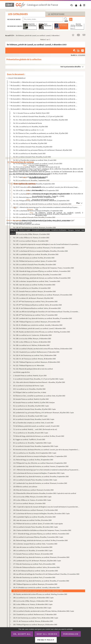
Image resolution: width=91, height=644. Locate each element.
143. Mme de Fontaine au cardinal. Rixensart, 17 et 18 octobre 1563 (35, 510)
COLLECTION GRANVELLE (17, 78)
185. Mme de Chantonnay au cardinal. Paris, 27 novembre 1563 (34, 577)
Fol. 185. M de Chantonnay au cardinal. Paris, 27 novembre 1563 (35, 315)
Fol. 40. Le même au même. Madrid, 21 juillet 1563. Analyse (33, 140)
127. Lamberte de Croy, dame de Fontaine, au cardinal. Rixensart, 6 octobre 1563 (40, 483)
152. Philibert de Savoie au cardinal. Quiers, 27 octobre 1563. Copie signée (38, 524)
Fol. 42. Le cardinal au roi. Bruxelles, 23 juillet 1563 (30, 143)
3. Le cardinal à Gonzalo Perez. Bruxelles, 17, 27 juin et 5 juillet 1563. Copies (38, 379)
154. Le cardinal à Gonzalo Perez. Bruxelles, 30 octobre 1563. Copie (35, 527)
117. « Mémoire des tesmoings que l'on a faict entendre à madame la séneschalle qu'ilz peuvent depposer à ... (46, 470)
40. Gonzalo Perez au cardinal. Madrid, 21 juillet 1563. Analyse (34, 402)
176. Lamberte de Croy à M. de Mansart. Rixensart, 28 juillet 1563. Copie (37, 561)
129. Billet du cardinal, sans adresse (25, 487)
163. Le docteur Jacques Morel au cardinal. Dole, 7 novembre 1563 (35, 544)
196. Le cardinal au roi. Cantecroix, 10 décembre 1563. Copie (33, 598)
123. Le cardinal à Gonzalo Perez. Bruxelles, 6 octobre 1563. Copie (35, 480)
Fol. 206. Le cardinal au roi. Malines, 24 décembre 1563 (31, 345)
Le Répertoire (56, 14)
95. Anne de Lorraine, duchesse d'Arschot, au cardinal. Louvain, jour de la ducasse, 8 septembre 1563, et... (46, 450)
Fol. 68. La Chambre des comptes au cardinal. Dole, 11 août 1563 (35, 160)
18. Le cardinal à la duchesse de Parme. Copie (28, 386)
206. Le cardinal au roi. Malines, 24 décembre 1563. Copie (32, 608)
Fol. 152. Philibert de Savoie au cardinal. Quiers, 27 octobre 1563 (35, 261)
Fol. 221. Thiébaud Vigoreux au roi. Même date (29, 365)
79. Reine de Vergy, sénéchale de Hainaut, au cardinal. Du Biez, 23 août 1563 (39, 436)
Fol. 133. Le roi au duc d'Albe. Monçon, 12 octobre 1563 (31, 234)
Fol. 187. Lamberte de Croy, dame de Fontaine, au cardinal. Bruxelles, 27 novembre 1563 (43, 318)
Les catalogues (18, 14)
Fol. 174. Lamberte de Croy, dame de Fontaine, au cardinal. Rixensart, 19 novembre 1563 (43, 295)
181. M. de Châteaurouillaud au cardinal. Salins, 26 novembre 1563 (35, 571)
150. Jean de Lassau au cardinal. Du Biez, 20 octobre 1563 (32, 520)
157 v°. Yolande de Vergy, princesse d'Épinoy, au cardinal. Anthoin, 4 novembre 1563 (41, 534)
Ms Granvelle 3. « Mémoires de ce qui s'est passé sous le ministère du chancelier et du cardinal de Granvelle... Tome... (44, 89)
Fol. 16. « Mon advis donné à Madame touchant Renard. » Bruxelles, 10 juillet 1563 (40, 120)
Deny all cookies (47, 634)
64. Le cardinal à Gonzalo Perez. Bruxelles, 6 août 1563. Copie (34, 419)
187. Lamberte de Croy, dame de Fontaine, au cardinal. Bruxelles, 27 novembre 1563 (41, 581)
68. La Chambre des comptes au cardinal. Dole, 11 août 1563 (33, 423)
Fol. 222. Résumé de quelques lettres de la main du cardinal (33, 369)
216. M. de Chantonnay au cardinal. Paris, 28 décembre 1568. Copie (36, 618)
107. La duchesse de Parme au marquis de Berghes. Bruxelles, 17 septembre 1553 (40, 456)
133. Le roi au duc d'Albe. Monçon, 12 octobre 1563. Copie (32, 497)
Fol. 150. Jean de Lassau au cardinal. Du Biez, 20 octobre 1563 (34, 258)
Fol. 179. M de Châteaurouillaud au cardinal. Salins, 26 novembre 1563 (37, 305)
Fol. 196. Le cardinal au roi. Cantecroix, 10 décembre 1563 (32, 335)
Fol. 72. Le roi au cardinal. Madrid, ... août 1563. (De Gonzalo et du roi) (37, 167)
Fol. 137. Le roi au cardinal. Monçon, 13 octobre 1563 (31, 241)
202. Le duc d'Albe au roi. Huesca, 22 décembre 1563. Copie (33, 604)
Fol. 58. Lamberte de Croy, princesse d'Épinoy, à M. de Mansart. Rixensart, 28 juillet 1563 (43, 150)
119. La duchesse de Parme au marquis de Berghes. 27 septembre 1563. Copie (39, 473)
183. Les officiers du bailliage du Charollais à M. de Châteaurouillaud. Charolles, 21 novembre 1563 (46, 574)
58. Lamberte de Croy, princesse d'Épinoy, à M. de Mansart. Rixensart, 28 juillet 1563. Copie (43, 413)
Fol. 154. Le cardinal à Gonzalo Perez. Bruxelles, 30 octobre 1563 (35, 264)
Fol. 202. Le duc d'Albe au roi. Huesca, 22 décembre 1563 (32, 342)
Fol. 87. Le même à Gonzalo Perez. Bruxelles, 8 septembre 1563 (34, 184)
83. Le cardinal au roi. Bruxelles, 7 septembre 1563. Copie (32, 443)
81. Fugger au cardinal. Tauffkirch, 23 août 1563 (29, 439)
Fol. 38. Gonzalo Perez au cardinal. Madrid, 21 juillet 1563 (32, 137)
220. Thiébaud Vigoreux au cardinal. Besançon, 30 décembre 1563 (35, 625)
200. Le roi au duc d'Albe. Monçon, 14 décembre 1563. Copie (33, 601)
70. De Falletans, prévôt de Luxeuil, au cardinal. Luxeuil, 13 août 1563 (36, 426)
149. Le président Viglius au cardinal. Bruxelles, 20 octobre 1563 (34, 517)
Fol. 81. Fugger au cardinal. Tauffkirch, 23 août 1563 (30, 177)
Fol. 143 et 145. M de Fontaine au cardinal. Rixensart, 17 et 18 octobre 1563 (39, 248)
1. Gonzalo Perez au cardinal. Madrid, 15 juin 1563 (30, 376)
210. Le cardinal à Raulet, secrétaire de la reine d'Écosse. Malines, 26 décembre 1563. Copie (44, 611)
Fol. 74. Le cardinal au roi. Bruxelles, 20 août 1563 (30, 170)
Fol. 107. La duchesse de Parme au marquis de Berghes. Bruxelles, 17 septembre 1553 (41, 194)
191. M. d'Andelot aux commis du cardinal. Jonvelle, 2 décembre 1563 (36, 588)
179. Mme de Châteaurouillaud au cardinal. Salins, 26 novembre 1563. (37, 567)
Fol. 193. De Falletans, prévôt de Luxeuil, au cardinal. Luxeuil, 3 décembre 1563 (39, 328)
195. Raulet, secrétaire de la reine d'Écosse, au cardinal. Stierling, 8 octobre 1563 (40, 594)
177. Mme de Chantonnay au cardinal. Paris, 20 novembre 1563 (34, 564)
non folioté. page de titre (21, 372)
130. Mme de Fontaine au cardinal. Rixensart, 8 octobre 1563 (33, 490)
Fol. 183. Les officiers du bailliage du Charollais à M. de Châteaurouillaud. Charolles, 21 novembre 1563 (46, 312)
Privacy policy (46, 640)
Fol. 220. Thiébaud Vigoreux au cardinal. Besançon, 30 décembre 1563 (37, 362)
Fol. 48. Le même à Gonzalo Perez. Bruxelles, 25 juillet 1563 (33, 147)
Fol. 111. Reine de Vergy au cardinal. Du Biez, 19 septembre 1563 (35, 197)
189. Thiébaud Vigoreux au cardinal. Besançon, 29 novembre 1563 (35, 584)
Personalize (71, 634)
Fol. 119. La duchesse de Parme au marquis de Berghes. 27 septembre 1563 (38, 211)
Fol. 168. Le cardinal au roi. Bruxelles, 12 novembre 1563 (32, 288)
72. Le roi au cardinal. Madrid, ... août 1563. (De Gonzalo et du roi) (35, 429)
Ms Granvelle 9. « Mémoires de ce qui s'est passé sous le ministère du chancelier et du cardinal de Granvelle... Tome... (44, 109)
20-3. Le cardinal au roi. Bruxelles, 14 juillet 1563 (29, 389)
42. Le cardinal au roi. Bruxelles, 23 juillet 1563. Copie (31, 406)
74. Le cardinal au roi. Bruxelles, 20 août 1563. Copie (31, 433)
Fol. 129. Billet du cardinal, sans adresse (27, 224)
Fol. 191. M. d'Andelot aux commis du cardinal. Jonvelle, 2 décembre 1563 (38, 325)
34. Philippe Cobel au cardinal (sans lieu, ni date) (30, 392)
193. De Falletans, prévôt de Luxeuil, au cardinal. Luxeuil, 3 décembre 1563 (38, 591)
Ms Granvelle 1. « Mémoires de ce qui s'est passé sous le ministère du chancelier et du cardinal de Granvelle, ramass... (44, 82)
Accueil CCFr (10, 35)
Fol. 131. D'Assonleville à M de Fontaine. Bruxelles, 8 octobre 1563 (36, 231)
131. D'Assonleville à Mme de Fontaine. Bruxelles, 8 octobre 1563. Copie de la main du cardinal (45, 493)
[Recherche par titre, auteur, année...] (43, 19)
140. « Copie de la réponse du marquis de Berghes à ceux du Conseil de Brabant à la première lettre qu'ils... (46, 507)
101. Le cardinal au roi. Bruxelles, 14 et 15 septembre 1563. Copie (35, 453)
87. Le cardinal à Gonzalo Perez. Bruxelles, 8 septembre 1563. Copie (36, 446)
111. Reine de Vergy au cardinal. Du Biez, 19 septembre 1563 (33, 460)
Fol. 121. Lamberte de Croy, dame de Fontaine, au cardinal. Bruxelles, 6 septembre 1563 (42, 214)
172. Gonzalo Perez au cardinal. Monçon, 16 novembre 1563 (33, 554)
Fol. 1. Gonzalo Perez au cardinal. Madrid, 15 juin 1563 (31, 113)
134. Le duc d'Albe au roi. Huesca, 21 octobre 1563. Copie (32, 500)
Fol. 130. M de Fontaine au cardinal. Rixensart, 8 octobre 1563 (34, 227)
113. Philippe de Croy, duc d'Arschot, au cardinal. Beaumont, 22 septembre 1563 (40, 463)
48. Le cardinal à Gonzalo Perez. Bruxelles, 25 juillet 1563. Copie (34, 409)
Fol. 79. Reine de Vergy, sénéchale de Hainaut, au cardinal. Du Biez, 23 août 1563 (40, 174)
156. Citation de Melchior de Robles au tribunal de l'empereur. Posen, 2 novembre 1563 (42, 530)
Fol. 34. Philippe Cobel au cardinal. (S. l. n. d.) (29, 130)
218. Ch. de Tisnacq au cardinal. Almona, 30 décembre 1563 (33, 621)
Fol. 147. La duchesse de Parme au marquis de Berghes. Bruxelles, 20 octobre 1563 (40, 251)
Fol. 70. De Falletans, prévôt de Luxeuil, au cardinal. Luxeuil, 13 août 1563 (38, 164)
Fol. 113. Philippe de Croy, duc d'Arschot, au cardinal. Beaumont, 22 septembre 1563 (41, 201)
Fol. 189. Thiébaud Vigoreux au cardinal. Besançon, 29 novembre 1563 (37, 322)
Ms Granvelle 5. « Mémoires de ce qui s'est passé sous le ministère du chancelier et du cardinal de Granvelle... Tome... (44, 96)
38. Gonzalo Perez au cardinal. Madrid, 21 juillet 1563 (31, 399)
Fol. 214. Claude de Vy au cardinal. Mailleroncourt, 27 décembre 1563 (36, 352)
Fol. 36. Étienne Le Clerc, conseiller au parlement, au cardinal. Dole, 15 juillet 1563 (41, 133)
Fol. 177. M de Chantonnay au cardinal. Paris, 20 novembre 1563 (35, 301)
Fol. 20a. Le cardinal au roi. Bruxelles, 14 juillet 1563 (30, 127)
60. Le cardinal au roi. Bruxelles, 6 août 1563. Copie (30, 416)
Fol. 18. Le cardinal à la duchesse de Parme (27, 123)
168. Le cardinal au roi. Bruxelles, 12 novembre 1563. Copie (33, 550)
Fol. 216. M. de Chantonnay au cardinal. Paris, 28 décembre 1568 (35, 355)
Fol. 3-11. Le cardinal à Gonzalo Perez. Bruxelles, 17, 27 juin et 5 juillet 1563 (38, 116)
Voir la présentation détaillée (71, 67)
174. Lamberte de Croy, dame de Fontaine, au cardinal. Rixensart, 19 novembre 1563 (41, 557)
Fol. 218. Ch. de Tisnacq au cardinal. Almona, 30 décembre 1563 (34, 359)
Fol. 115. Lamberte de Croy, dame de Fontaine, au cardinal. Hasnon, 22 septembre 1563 (42, 204)
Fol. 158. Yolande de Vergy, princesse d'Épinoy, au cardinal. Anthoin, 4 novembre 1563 (42, 271)
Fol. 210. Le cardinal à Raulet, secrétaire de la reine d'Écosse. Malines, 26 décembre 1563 (43, 349)
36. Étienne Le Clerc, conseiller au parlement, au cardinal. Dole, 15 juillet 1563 (39, 396)
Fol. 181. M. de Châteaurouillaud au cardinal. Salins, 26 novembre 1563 (37, 308)
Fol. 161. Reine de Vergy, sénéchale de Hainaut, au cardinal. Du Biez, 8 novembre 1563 (42, 278)
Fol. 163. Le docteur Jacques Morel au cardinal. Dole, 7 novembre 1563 (37, 281)
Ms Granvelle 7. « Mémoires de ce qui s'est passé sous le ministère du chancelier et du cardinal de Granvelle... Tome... (44, 102)
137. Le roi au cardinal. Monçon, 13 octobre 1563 (29, 503)
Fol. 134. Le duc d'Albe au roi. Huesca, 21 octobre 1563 (31, 238)
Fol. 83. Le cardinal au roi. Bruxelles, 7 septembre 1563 (31, 180)
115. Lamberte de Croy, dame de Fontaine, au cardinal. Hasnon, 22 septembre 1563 (41, 466)
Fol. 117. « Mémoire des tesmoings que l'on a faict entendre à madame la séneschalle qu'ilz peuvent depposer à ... (46, 207)
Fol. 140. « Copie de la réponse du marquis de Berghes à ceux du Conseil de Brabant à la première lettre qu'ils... (46, 244)
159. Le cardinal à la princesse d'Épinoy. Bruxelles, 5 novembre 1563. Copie (38, 537)
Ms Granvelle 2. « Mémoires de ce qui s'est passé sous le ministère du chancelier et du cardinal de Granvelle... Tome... (44, 85)
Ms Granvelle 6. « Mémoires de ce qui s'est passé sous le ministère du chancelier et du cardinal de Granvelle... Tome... (44, 99)
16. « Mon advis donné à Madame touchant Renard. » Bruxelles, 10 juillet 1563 (39, 382)
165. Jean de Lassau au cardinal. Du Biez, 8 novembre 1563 (33, 547)
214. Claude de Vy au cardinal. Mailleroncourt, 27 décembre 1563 (35, 614)
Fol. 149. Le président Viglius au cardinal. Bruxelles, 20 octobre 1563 (36, 254)
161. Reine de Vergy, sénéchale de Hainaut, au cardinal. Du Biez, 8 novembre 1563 (40, 540)
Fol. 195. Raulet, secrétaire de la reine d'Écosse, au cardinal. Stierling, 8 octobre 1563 (42, 332)
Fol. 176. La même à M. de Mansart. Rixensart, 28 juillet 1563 (33, 298)
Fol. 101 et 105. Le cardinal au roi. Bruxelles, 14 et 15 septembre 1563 (36, 190)
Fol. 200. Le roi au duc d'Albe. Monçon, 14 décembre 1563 (32, 338)
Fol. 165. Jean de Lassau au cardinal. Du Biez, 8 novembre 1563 (34, 285)
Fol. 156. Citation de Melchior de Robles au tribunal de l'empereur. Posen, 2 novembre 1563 (43, 268)
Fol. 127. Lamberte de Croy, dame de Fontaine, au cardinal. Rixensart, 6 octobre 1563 (41, 221)
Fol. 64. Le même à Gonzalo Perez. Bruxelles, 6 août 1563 (32, 157)
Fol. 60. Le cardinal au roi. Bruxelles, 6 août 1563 (29, 153)
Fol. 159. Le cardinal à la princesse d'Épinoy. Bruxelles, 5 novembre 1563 (37, 275)
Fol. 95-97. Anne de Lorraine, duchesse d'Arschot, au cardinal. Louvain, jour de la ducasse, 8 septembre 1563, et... (46, 187)
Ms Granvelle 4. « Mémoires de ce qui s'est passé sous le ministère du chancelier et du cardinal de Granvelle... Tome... (44, 92)
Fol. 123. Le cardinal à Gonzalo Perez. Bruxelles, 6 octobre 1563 (34, 217)
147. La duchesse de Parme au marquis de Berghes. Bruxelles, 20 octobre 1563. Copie (41, 513)
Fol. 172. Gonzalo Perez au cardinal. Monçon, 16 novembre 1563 (34, 291)
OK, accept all (22, 634)
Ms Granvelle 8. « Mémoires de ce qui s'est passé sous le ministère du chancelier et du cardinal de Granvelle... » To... (44, 106)
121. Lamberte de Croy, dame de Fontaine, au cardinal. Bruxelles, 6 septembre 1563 (41, 476)
